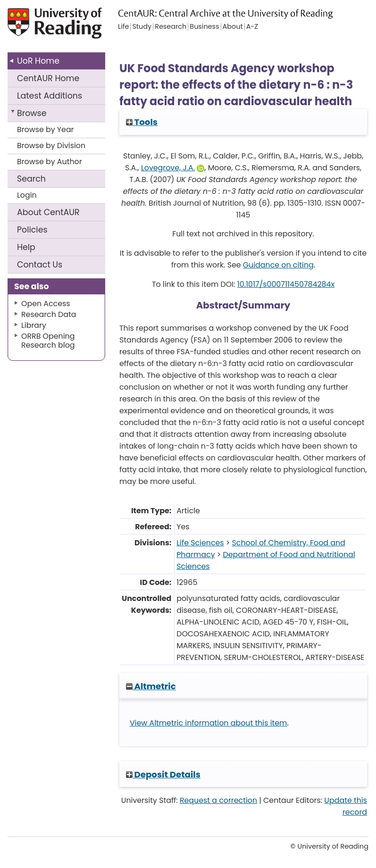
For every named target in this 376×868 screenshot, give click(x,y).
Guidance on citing (278, 265)
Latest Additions (50, 96)
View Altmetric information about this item (209, 723)
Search (31, 179)
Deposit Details (163, 774)
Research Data (49, 314)
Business (204, 27)
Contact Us (40, 265)
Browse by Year (46, 129)
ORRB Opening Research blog (48, 341)
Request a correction (218, 800)
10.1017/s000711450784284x (286, 284)
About (48, 212)
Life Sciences (200, 543)
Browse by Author (50, 162)
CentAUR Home (48, 78)
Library (34, 325)
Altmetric (151, 686)
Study (142, 27)
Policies (32, 230)
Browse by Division (51, 146)
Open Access (46, 304)
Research (171, 27)
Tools (142, 122)
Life (123, 27)
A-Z (252, 27)
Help (26, 247)
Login (27, 195)
